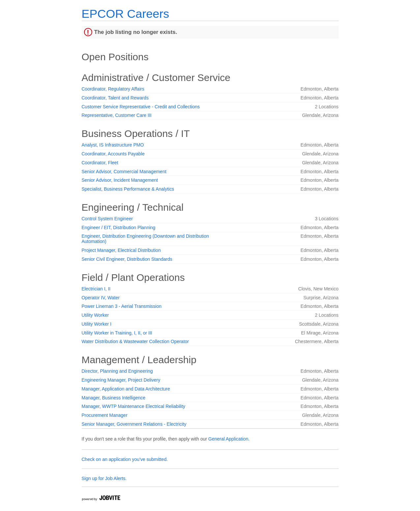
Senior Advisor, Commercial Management (124, 172)
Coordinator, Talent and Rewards (115, 98)
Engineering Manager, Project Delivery (121, 380)
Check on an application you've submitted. (125, 459)
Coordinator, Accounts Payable (113, 154)
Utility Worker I (97, 324)
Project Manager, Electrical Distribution (121, 250)
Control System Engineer (107, 219)
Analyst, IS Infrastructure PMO (113, 145)
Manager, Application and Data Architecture (126, 389)
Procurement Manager (105, 415)
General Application (228, 439)
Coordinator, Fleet (100, 163)
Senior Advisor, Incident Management (120, 180)
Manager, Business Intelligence (114, 398)
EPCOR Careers (126, 14)
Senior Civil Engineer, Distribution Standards (127, 259)
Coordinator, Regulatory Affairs (113, 89)
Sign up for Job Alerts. (104, 478)
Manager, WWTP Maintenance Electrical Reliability (134, 406)
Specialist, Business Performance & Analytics (128, 189)
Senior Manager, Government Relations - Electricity (134, 424)
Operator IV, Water (101, 298)
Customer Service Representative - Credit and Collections (141, 107)
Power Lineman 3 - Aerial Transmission (122, 306)
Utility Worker (95, 315)
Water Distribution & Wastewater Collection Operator (135, 341)
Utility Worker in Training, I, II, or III (117, 333)
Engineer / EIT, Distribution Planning (119, 228)
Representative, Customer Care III (117, 115)
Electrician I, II (96, 289)
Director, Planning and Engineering (117, 371)
